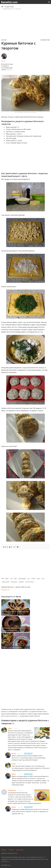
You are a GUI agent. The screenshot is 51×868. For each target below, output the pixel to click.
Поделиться (5, 590)
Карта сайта (20, 850)
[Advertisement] (25, 24)
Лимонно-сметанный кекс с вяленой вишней (14, 629)
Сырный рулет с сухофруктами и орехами (15, 613)
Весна (3, 61)
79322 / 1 (9, 70)
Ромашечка (12, 790)
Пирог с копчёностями (12, 647)
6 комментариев (45, 40)
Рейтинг (11, 850)
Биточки (4, 40)
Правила (4, 850)
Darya (10, 728)
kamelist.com (5, 861)
